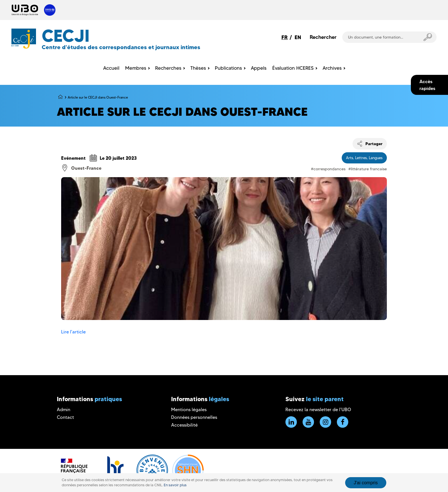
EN (298, 37)
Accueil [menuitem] (111, 68)
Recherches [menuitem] (168, 68)
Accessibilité (184, 425)
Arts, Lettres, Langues (364, 158)
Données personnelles (194, 417)
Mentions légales (189, 410)
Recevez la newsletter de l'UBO (318, 410)
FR (285, 37)
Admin (64, 410)
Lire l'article (73, 332)
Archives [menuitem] (332, 68)
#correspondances (328, 169)
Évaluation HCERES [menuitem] (293, 68)
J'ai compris (366, 483)
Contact (65, 417)
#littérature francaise (368, 169)
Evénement (73, 158)
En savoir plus (175, 485)
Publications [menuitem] (228, 68)
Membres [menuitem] (136, 68)
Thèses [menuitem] (198, 68)
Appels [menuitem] (259, 68)
